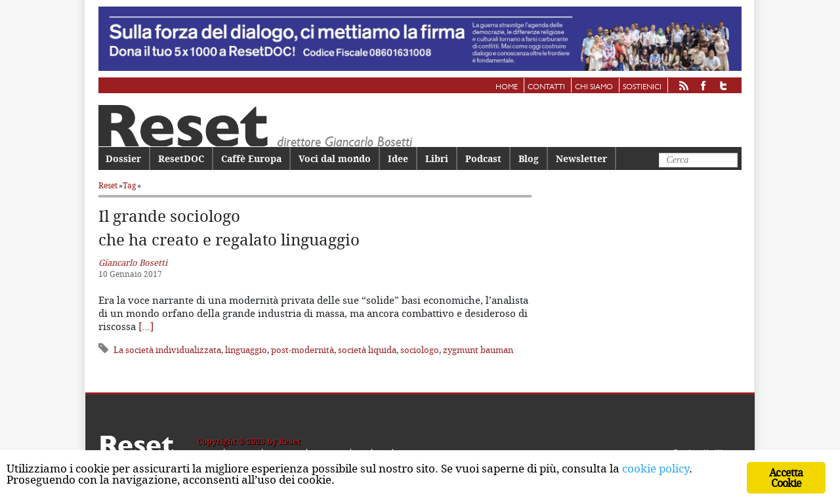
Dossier (123, 158)
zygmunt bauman (478, 350)
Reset (108, 185)
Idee (398, 158)
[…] (146, 326)
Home (507, 87)
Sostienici (642, 87)
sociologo (420, 350)
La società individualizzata (167, 350)
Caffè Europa (251, 158)
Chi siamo (594, 87)
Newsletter (581, 158)
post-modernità (303, 350)
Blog (529, 158)
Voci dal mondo (335, 158)
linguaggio (246, 350)
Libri (437, 158)
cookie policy (656, 468)
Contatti (546, 87)
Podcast (483, 158)
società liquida (367, 350)
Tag (129, 185)
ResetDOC (181, 158)
